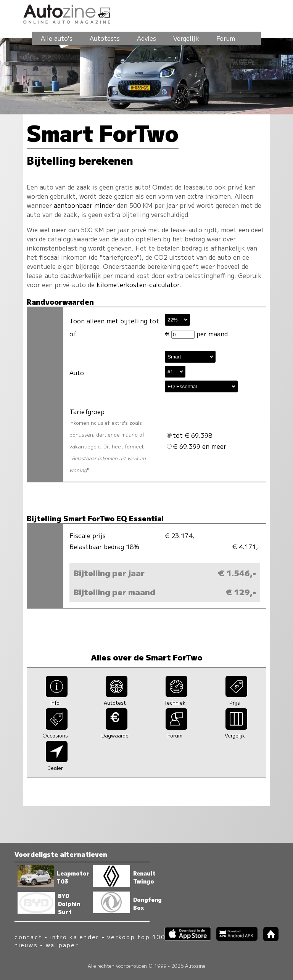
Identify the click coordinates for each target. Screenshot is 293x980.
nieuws (26, 945)
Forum (226, 38)
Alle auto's (57, 38)
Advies (146, 38)
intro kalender (75, 937)
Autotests (105, 38)
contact (28, 937)
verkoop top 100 (136, 937)
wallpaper (62, 945)
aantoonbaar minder (84, 205)
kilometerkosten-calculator (138, 284)
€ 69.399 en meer (196, 446)
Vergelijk (186, 38)
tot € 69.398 (189, 435)
